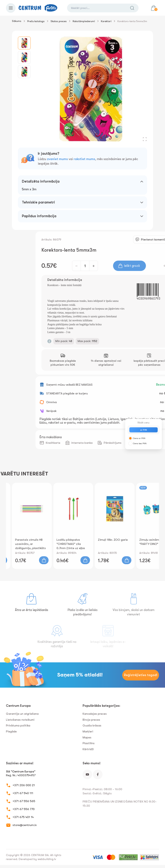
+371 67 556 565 (24, 801)
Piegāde (11, 731)
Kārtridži (88, 749)
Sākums (17, 21)
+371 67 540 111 (23, 793)
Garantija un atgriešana (22, 714)
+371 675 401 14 (23, 817)
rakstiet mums (84, 159)
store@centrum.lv (25, 825)
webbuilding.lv (47, 859)
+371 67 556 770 (24, 809)
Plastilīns (89, 743)
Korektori (106, 21)
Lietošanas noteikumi (20, 720)
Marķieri (88, 731)
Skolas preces (59, 21)
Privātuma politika (18, 725)
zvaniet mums (57, 159)
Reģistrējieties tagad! (141, 675)
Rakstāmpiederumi (84, 21)
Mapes (87, 737)
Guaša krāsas (92, 725)
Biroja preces (91, 720)
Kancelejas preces (95, 714)
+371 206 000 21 (24, 785)
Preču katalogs (36, 21)
